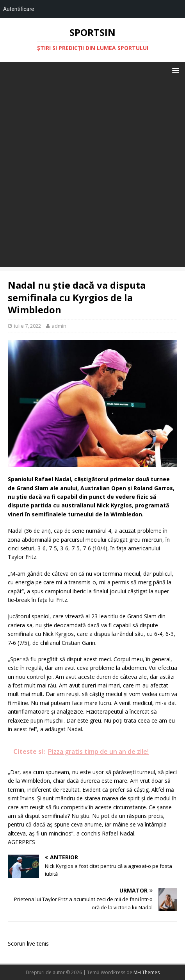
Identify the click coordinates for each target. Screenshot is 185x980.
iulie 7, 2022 (28, 326)
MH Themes (147, 972)
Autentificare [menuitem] (19, 9)
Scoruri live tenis (28, 943)
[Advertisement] (92, 175)
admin (59, 326)
